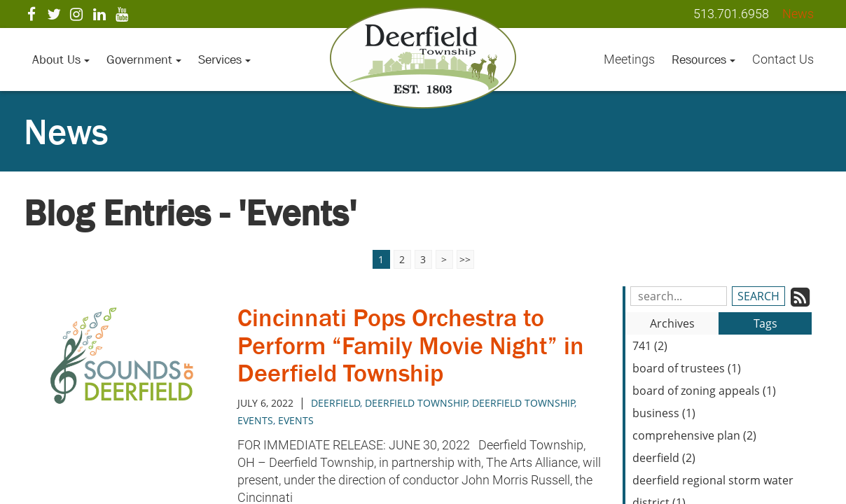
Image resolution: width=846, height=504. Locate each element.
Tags (765, 323)
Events (255, 420)
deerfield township (523, 403)
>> (465, 259)
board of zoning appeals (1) (704, 391)
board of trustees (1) (687, 368)
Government (144, 59)
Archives (672, 323)
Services (224, 59)
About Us (61, 59)
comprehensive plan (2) (694, 435)
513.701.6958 (731, 14)
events (296, 420)
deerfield (335, 403)
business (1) (664, 413)
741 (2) (650, 346)
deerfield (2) (664, 458)
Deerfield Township (416, 403)
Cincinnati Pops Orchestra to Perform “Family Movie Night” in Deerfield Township (411, 345)
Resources (703, 59)
